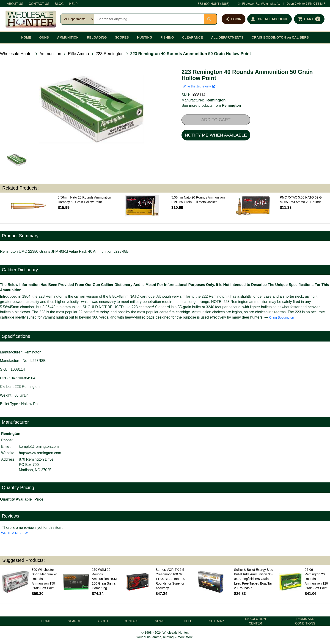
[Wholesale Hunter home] (31, 19)
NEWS (160, 621)
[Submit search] (210, 19)
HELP (73, 4)
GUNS (44, 37)
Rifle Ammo (78, 54)
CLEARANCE (193, 37)
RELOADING (97, 37)
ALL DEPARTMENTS (227, 37)
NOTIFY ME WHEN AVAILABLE (216, 135)
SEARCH (74, 621)
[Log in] (234, 19)
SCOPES (122, 37)
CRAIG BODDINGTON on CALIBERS (280, 37)
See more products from (211, 105)
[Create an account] (269, 19)
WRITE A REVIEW (14, 533)
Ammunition (50, 54)
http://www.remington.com (40, 453)
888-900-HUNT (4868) (214, 4)
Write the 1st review (199, 86)
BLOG (59, 4)
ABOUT (103, 621)
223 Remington (110, 54)
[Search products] (149, 19)
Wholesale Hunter (16, 54)
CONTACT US (39, 4)
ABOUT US (15, 4)
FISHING (167, 37)
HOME (26, 37)
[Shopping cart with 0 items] (309, 19)
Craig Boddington (282, 317)
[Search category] (78, 19)
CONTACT (131, 621)
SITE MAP (216, 621)
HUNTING (145, 37)
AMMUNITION (68, 37)
